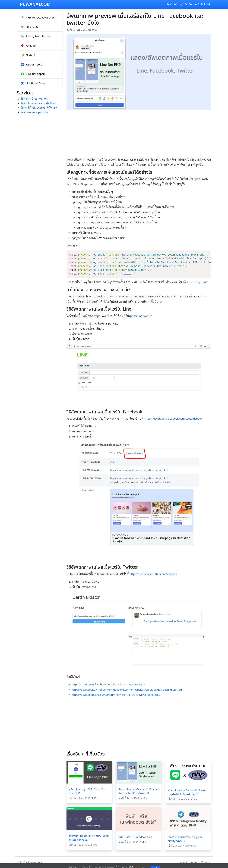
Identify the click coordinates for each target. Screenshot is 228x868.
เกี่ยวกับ (186, 4)
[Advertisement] (139, 135)
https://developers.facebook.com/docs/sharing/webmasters (108, 684)
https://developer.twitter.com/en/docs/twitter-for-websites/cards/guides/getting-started (127, 689)
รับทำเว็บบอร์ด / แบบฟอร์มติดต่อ (38, 103)
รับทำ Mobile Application (34, 112)
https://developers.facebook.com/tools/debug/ (173, 418)
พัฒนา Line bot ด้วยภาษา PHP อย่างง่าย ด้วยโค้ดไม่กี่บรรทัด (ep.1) (187, 792)
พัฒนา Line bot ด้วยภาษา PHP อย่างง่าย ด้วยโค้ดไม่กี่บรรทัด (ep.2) (138, 791)
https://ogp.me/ (197, 282)
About (184, 862)
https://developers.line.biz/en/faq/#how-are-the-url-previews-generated (116, 695)
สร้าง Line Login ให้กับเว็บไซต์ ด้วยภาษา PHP (87, 791)
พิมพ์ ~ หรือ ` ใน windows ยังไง (135, 837)
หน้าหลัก (172, 4)
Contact (194, 862)
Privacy (206, 862)
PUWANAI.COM (35, 4)
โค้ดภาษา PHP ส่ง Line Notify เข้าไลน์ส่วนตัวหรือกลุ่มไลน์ (89, 838)
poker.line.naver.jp (141, 316)
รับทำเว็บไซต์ (202, 4)
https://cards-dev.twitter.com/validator (154, 574)
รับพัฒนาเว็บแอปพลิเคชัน (35, 99)
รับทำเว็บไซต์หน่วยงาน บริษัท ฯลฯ (39, 108)
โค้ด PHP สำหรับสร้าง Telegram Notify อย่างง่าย (185, 839)
